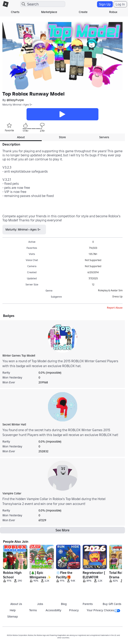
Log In (120, 4)
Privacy (74, 610)
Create (83, 12)
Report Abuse (115, 308)
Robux (113, 12)
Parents (88, 604)
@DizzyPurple (15, 100)
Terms (33, 610)
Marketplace (49, 12)
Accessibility (53, 610)
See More (62, 530)
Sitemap (13, 617)
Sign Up (105, 4)
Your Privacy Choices (103, 610)
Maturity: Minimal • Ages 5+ (17, 105)
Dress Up (117, 296)
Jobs (40, 604)
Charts (15, 12)
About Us (16, 604)
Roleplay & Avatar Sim (110, 290)
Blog (64, 604)
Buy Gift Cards (112, 604)
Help (13, 610)
